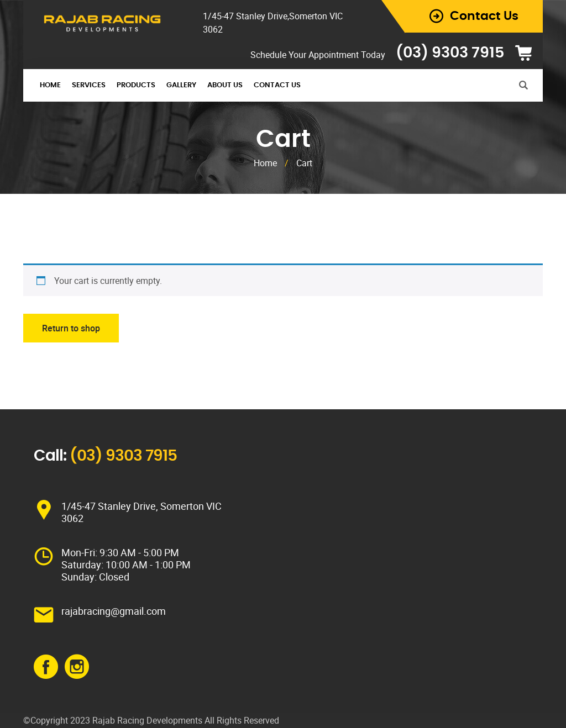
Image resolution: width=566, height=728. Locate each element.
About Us (225, 85)
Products (136, 85)
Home (50, 85)
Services (89, 85)
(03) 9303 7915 (450, 53)
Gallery (181, 85)
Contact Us (277, 85)
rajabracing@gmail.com (114, 611)
